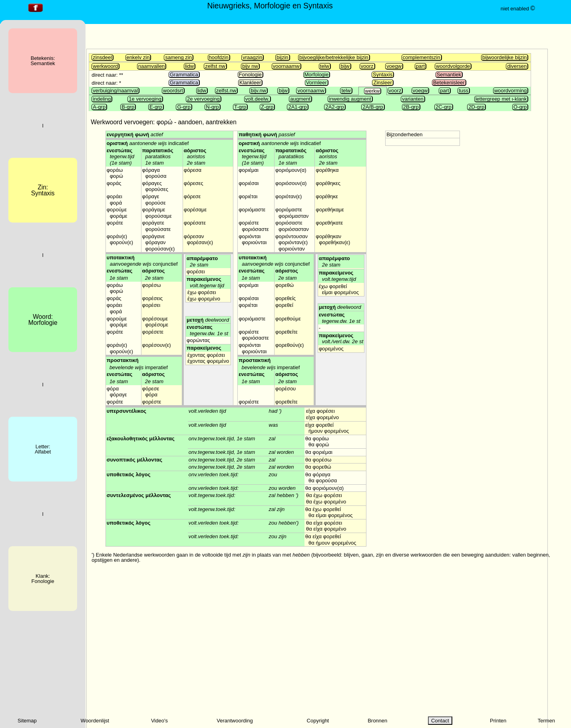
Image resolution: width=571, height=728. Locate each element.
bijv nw (250, 66)
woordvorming (511, 91)
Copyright (318, 721)
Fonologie (250, 75)
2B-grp (411, 107)
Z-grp (267, 107)
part (420, 66)
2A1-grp (297, 107)
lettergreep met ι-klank (501, 99)
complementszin (422, 57)
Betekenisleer (449, 83)
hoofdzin (219, 57)
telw (325, 66)
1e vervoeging (145, 99)
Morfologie (317, 75)
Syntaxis (383, 75)
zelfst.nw (226, 91)
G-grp (184, 107)
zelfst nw (215, 66)
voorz (367, 66)
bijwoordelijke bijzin (504, 57)
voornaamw (286, 66)
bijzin (283, 57)
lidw (189, 66)
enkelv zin (138, 57)
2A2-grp (334, 107)
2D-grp (476, 107)
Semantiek (449, 75)
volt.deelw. (258, 99)
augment (300, 99)
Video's (159, 721)
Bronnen (377, 721)
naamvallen (152, 66)
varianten (413, 99)
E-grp (156, 107)
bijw (345, 66)
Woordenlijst (95, 721)
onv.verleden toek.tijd (213, 474)
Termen (546, 721)
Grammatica (184, 75)
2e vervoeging (203, 99)
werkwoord (105, 66)
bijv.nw (258, 91)
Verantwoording (235, 721)
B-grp (128, 107)
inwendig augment (350, 99)
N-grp (212, 107)
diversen (517, 66)
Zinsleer (382, 83)
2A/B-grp (373, 107)
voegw (394, 66)
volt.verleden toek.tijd (213, 523)
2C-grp (444, 107)
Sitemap (27, 721)
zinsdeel (102, 57)
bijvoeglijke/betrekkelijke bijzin (334, 57)
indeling (102, 99)
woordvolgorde (453, 66)
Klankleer (250, 83)
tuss (464, 91)
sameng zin (178, 57)
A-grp (99, 107)
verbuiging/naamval (115, 91)
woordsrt (173, 91)
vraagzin (252, 57)
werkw (373, 91)
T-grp (240, 107)
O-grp (520, 107)
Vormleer (316, 83)
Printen (498, 721)
